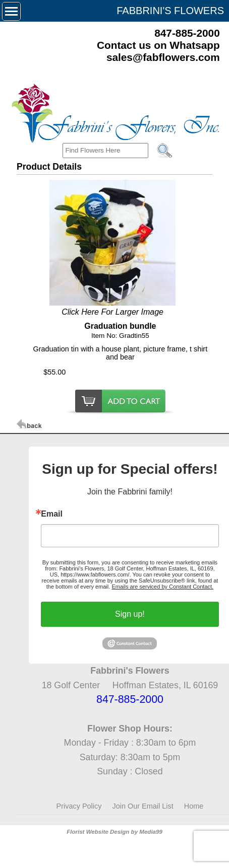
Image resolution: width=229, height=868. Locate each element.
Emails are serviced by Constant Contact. (162, 587)
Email (52, 514)
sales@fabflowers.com (163, 57)
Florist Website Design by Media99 (115, 832)
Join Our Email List (143, 806)
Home (194, 806)
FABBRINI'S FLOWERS (170, 11)
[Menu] (11, 11)
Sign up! (130, 614)
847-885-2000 (187, 33)
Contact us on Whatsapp (158, 45)
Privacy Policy (79, 806)
